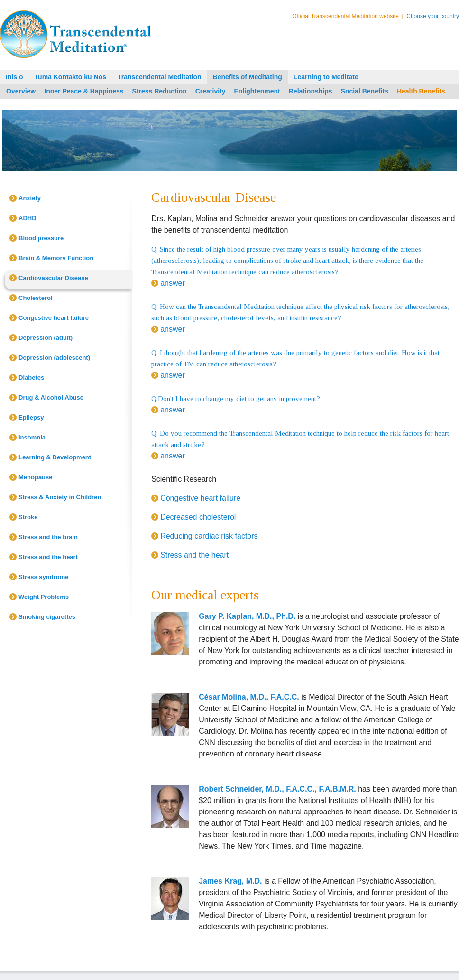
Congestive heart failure (54, 318)
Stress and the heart (48, 557)
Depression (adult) (46, 338)
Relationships (311, 91)
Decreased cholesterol (198, 517)
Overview (21, 91)
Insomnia (32, 437)
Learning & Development (55, 457)
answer (173, 283)
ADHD (28, 218)
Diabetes (31, 378)
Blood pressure (41, 238)
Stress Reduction (160, 91)
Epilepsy (31, 417)
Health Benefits (421, 91)
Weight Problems (44, 597)
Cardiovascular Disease (53, 278)
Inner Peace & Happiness (84, 91)
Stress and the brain (48, 537)
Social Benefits (365, 91)
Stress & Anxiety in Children (60, 497)
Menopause (36, 477)
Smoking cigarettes (47, 617)
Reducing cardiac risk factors (209, 536)
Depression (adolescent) (54, 358)
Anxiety (30, 198)
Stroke (28, 517)
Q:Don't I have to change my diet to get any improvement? (236, 399)
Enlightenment (257, 91)
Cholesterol (36, 298)
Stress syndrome (44, 577)
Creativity (211, 91)
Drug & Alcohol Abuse (51, 397)
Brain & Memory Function (56, 258)
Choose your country (433, 16)
